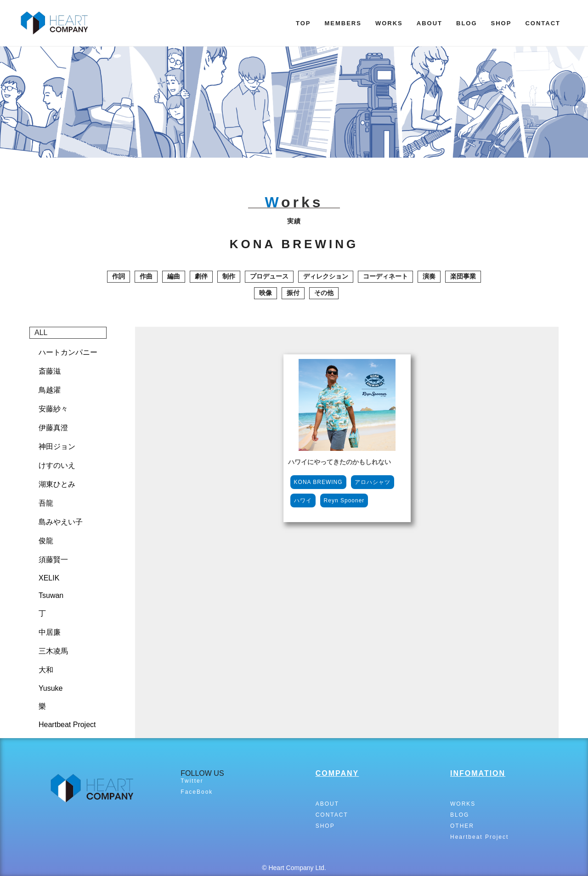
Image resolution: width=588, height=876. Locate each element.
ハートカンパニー (68, 352)
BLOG (467, 23)
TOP (303, 23)
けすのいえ (57, 465)
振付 (293, 293)
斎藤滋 (50, 371)
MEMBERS (343, 23)
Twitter (192, 781)
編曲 (174, 276)
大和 (46, 670)
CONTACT (543, 23)
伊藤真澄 (53, 428)
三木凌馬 (53, 651)
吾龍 (46, 503)
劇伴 (201, 276)
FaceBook (197, 792)
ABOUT (430, 23)
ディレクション (326, 276)
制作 (229, 276)
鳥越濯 (50, 390)
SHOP (501, 23)
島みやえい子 (61, 522)
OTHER (462, 826)
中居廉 (50, 632)
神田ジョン (57, 447)
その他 (324, 293)
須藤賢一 (53, 560)
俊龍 (46, 541)
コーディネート (385, 276)
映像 (266, 293)
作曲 (146, 276)
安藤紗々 (53, 409)
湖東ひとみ (57, 484)
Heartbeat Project (67, 725)
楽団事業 (463, 276)
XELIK (49, 578)
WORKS (389, 23)
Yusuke (51, 688)
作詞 (119, 276)
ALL (41, 333)
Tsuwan (51, 595)
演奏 (429, 276)
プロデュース (269, 276)
